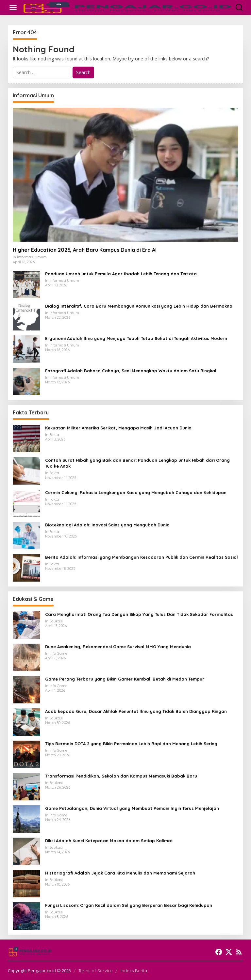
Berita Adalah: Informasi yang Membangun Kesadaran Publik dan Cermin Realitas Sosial (142, 557)
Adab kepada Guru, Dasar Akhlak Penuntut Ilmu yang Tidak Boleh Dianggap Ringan (136, 711)
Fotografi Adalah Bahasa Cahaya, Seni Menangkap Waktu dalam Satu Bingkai (131, 371)
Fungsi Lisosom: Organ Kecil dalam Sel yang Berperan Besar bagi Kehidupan (129, 905)
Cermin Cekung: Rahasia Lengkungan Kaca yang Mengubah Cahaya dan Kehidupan (136, 492)
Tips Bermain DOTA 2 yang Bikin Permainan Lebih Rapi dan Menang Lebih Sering (131, 744)
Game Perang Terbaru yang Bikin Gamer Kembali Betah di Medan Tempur (125, 679)
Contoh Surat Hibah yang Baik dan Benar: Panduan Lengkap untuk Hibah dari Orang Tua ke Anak (137, 463)
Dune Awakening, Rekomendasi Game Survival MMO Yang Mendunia (118, 647)
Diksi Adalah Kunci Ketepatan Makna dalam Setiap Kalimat (109, 841)
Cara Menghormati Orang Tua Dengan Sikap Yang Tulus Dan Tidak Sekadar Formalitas (139, 614)
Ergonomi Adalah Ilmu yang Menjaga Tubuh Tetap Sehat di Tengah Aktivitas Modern (136, 338)
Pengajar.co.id (42, 971)
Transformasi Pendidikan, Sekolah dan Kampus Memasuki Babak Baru (121, 776)
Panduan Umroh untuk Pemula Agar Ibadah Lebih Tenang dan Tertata (121, 274)
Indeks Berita (134, 971)
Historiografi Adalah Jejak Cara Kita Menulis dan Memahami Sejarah (120, 873)
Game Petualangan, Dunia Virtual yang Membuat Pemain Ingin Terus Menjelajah (132, 808)
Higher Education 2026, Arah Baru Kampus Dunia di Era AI (85, 250)
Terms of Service (96, 971)
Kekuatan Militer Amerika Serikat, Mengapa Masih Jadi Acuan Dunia (118, 428)
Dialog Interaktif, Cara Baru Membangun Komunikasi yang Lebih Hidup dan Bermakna (139, 306)
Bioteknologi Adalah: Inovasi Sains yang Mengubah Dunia (107, 525)
